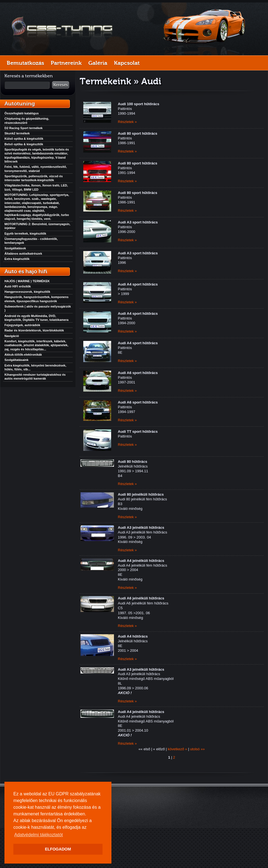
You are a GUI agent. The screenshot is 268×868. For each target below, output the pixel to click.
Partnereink (66, 63)
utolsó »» (197, 749)
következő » (177, 749)
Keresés (61, 85)
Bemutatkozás (25, 63)
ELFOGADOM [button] (58, 849)
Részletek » (127, 122)
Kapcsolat (127, 63)
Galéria (98, 63)
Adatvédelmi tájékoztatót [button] (38, 835)
